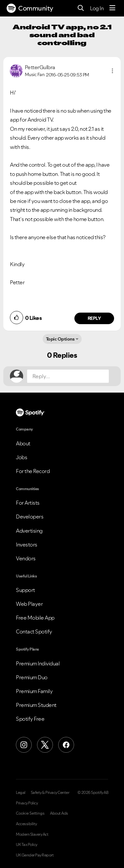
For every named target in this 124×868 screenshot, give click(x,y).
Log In (97, 8)
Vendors (26, 558)
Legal (21, 793)
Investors (27, 545)
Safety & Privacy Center (50, 793)
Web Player (29, 604)
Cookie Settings (30, 813)
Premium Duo (32, 677)
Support (25, 590)
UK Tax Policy (27, 845)
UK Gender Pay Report (35, 855)
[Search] (81, 8)
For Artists (28, 503)
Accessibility (26, 824)
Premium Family (34, 691)
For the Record (33, 471)
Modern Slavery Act (32, 834)
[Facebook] (66, 745)
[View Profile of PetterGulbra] (40, 67)
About (23, 443)
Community (30, 8)
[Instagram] (24, 745)
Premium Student (36, 705)
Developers (30, 517)
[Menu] (112, 8)
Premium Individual (38, 663)
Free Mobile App (35, 618)
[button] (112, 71)
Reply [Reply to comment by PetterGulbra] (94, 318)
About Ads (59, 813)
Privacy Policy (27, 803)
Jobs (21, 457)
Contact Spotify (34, 631)
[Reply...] (68, 376)
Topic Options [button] (60, 339)
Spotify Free (30, 719)
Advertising (29, 531)
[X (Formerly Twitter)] (45, 745)
